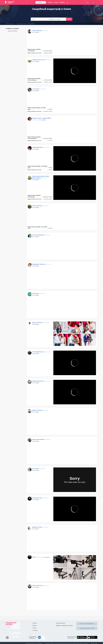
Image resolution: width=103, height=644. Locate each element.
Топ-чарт (35, 630)
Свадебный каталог (21, 24)
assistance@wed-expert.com (50, 637)
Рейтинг (62, 2)
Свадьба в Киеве (10, 24)
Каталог (35, 623)
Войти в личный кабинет (87, 623)
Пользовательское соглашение (36, 642)
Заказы (50, 2)
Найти (69, 19)
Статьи (56, 2)
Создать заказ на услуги (87, 627)
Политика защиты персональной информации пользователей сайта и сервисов (68, 642)
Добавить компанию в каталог (64, 625)
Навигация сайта (61, 623)
